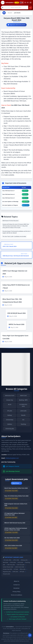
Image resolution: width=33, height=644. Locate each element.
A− (28, 2)
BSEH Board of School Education (11, 221)
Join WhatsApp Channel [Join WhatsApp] (11, 471)
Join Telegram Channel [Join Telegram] (11, 466)
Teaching (23, 425)
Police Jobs (13, 562)
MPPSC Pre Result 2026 (16, 324)
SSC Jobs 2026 (8, 560)
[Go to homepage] (4, 13)
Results (10, 13)
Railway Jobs (24, 560)
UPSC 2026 (16, 560)
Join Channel (26, 201)
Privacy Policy (17, 592)
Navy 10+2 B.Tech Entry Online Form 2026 (16, 496)
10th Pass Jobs (11, 565)
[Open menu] (31, 3)
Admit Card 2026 (20, 567)
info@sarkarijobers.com (12, 458)
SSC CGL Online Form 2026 (12, 538)
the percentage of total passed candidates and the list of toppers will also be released (16, 232)
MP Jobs (22, 572)
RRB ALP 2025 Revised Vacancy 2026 (15, 523)
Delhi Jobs (15, 572)
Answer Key (10, 401)
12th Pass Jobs (21, 565)
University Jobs (10, 429)
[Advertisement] (16, 369)
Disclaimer (16, 588)
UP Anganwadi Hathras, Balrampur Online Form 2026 (15, 515)
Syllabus (10, 425)
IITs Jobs (10, 411)
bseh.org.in (12, 165)
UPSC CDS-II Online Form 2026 (13, 546)
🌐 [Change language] (22, 3)
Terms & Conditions (16, 595)
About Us (17, 581)
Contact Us (16, 585)
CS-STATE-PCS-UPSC (23, 406)
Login (17, 2)
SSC (23, 420)
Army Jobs (21, 562)
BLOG (10, 405)
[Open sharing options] (30, 635)
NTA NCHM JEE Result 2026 (16, 313)
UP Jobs (16, 569)
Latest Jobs (23, 411)
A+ (25, 2)
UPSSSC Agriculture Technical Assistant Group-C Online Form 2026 (16, 530)
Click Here (25, 191)
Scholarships (10, 420)
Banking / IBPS (23, 401)
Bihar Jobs (23, 569)
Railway (10, 416)
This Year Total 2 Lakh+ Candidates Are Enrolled (14, 237)
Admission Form (10, 396)
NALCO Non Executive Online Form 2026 (16, 489)
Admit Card (23, 396)
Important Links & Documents (16, 25)
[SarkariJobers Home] (7, 3)
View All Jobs (16, 483)
